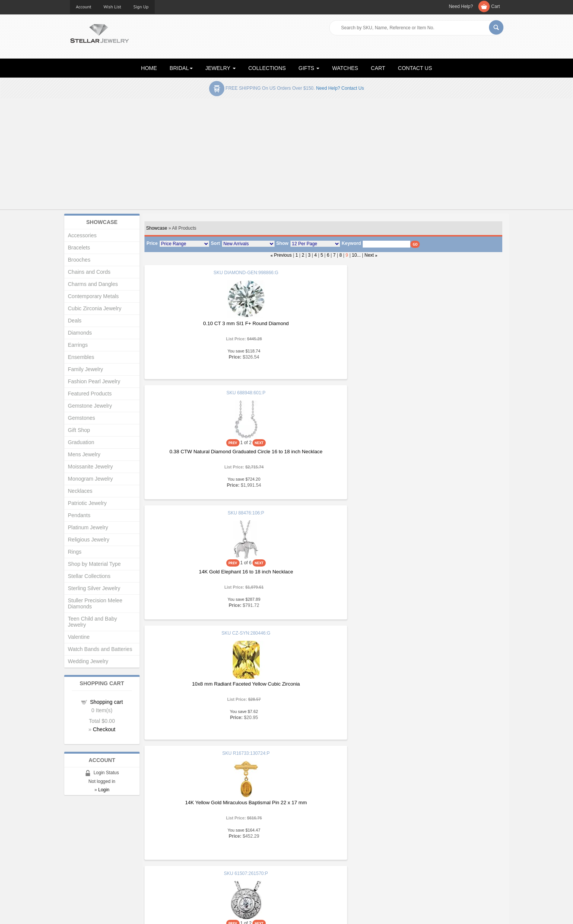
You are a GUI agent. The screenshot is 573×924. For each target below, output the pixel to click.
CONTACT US (415, 68)
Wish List (112, 7)
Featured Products (90, 394)
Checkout (104, 729)
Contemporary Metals (94, 296)
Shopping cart (106, 702)
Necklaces (80, 491)
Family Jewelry (86, 369)
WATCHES (345, 68)
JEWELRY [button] (221, 68)
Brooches (79, 260)
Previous (283, 255)
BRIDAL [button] (181, 68)
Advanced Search (90, 859)
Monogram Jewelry (90, 479)
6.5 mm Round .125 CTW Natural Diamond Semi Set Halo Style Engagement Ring (203, 575)
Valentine (79, 637)
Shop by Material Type (94, 564)
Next (369, 255)
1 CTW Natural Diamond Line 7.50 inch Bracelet (323, 692)
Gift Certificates (87, 851)
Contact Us (305, 874)
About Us (80, 844)
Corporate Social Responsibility (104, 874)
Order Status (195, 859)
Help (298, 851)
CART (378, 68)
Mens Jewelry (84, 454)
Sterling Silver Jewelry (94, 588)
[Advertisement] (287, 156)
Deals (75, 321)
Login (104, 790)
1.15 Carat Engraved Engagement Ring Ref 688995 (204, 695)
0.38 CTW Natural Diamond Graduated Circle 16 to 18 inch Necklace (323, 334)
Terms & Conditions (314, 866)
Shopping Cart (86, 866)
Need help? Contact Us (340, 88)
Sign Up (141, 7)
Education (303, 844)
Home (77, 836)
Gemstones (82, 418)
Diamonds (80, 333)
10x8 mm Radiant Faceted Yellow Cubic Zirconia (204, 444)
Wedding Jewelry (88, 661)
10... (356, 255)
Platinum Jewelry (88, 527)
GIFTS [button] (309, 68)
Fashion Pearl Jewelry (94, 381)
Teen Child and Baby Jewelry (93, 622)
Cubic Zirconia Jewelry (95, 308)
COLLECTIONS (267, 68)
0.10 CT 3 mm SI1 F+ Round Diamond (204, 323)
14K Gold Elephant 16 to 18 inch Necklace (442, 331)
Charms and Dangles (93, 284)
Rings (75, 552)
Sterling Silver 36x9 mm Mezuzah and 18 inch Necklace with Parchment (442, 695)
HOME (149, 68)
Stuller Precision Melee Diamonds (95, 603)
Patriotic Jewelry (87, 503)
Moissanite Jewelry (90, 467)
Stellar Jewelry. (104, 912)
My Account (194, 851)
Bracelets (79, 248)
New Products (196, 844)
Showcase (156, 228)
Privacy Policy (308, 859)
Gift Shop (79, 430)
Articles (301, 836)
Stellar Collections (89, 576)
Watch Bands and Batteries (100, 649)
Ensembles (81, 357)
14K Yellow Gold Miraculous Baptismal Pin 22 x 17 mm (323, 445)
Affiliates (190, 866)
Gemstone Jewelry (90, 406)
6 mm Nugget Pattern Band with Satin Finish (442, 572)
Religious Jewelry (89, 540)
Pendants (79, 515)
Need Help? (461, 6)
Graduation (81, 442)
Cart (496, 6)
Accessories (82, 235)
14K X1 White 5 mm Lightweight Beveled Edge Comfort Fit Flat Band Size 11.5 (323, 575)
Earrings (78, 345)
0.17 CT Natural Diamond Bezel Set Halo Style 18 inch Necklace (442, 455)
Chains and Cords (89, 272)
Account (84, 7)
